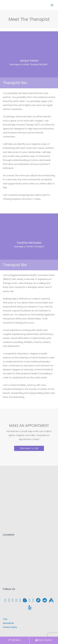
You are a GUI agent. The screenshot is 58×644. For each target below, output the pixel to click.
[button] (29, 448)
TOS (5, 619)
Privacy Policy (10, 627)
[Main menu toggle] (52, 5)
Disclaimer (8, 623)
